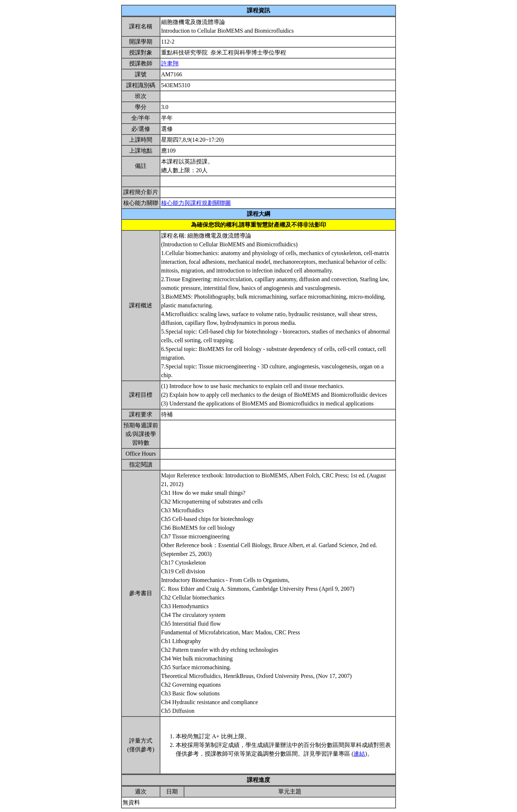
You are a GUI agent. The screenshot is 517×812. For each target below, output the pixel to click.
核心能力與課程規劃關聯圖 (196, 203)
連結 (359, 754)
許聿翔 (170, 63)
